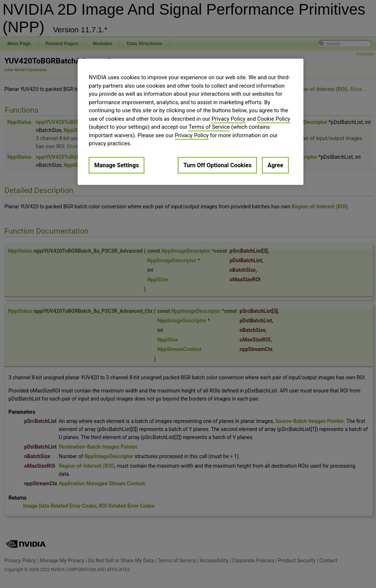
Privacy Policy (228, 119)
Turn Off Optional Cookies (217, 165)
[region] (191, 122)
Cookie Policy (274, 119)
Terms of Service (209, 127)
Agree (275, 165)
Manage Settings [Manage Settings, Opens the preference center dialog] (117, 165)
